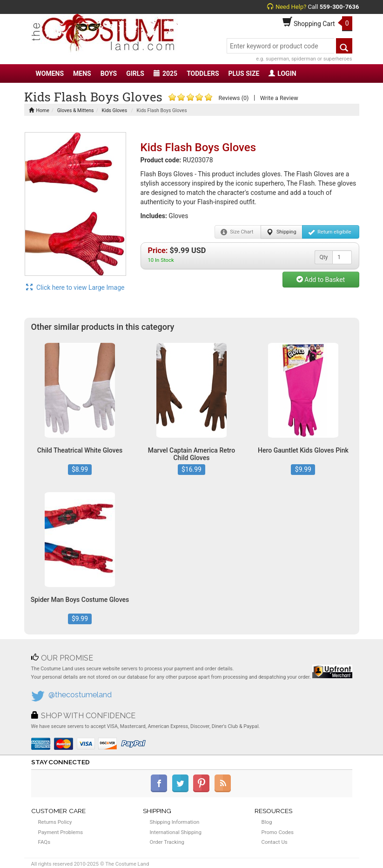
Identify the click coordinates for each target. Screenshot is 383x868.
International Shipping (176, 832)
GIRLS (135, 73)
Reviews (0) (233, 98)
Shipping (281, 232)
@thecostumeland (80, 695)
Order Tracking (167, 842)
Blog (267, 822)
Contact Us (275, 842)
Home (39, 110)
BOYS (109, 73)
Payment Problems (61, 832)
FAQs (44, 842)
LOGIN (282, 73)
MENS (82, 73)
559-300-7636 (339, 7)
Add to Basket (321, 280)
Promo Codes (278, 832)
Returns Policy (55, 822)
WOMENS (50, 73)
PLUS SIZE (244, 73)
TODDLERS (203, 73)
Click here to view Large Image (75, 287)
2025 (165, 73)
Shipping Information (175, 822)
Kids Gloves (114, 110)
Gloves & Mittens (76, 110)
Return (330, 232)
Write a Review (279, 98)
